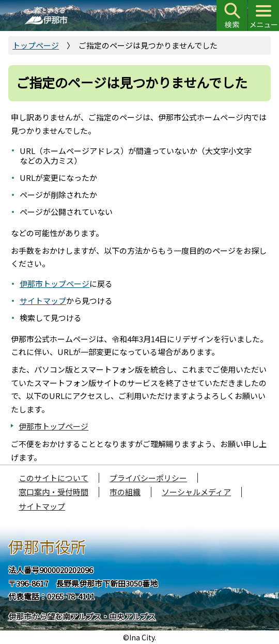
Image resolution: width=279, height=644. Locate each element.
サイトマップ (43, 301)
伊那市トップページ (55, 283)
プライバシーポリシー (148, 478)
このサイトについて (53, 478)
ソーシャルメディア (196, 492)
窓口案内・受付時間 (53, 492)
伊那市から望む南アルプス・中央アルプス (82, 616)
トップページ (36, 45)
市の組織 (125, 492)
